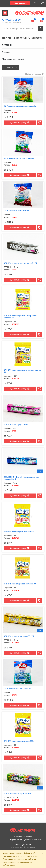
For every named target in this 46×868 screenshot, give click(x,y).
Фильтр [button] (12, 67)
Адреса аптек (16, 840)
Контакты (29, 837)
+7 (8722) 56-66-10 (11, 20)
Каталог (18, 837)
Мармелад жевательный (13, 59)
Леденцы (6, 52)
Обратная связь (20, 3)
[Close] (43, 853)
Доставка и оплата (33, 840)
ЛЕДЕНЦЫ (7, 45)
